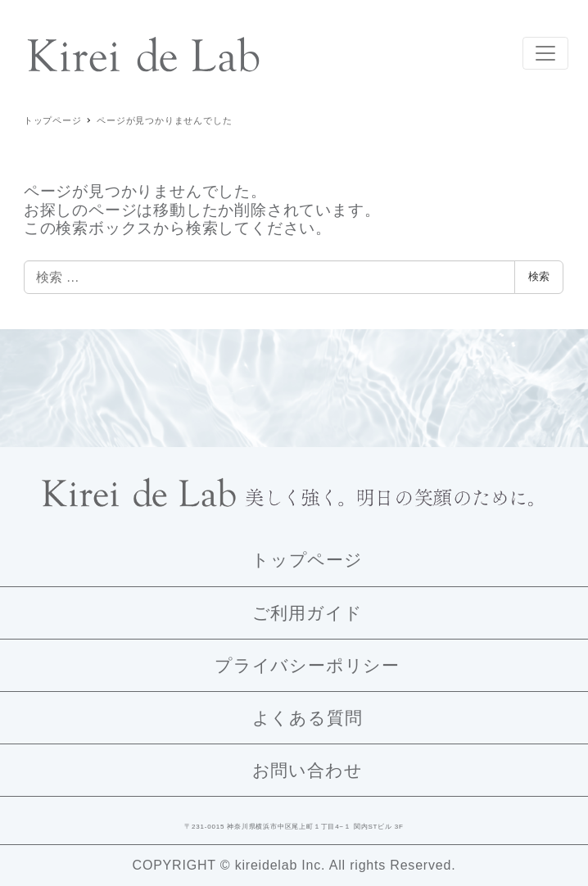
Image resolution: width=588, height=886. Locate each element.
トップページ (307, 560)
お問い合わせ (308, 770)
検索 (539, 276)
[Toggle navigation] (545, 53)
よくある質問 (308, 718)
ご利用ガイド (308, 613)
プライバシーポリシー (307, 665)
